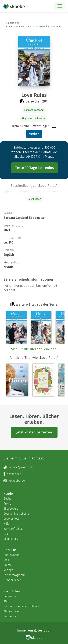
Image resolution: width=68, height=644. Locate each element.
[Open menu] (60, 6)
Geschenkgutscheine (16, 514)
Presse (8, 565)
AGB (6, 601)
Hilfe (6, 524)
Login (7, 534)
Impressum (10, 616)
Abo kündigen (12, 611)
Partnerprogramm (15, 575)
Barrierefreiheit (13, 529)
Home (9, 27)
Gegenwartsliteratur (34, 118)
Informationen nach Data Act (21, 606)
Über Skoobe (11, 555)
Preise (7, 504)
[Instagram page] (34, 481)
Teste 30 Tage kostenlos (35, 168)
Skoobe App (11, 509)
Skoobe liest (11, 539)
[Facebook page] (34, 474)
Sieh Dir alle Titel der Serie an (34, 349)
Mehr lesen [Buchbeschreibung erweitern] (35, 199)
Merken (34, 134)
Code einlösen (12, 519)
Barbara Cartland (37, 27)
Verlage (8, 570)
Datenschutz (11, 596)
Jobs (6, 560)
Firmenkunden (12, 580)
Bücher (20, 27)
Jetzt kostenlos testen (34, 432)
